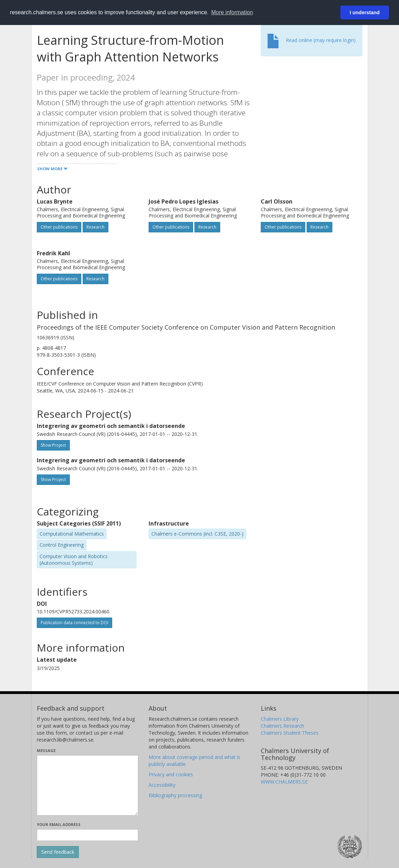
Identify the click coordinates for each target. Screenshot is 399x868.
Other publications (59, 227)
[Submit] (58, 852)
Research (95, 227)
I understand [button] (365, 13)
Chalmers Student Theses (290, 733)
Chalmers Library (280, 719)
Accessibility (162, 785)
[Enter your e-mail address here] (88, 835)
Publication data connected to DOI (74, 623)
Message (46, 750)
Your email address (59, 824)
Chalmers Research (282, 726)
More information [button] (232, 12)
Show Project (53, 445)
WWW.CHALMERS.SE (284, 782)
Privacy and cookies (171, 774)
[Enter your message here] (88, 785)
